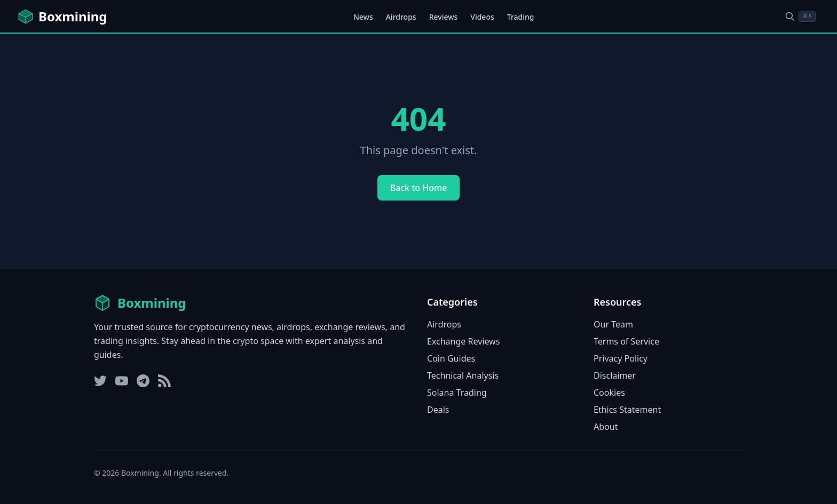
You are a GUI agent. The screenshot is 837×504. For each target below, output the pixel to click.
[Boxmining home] (62, 17)
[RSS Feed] (164, 381)
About (606, 427)
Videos (482, 17)
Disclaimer (615, 375)
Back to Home (419, 188)
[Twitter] (100, 381)
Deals (438, 410)
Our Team (613, 324)
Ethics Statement (627, 410)
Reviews (444, 17)
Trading (521, 17)
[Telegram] (143, 381)
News (363, 17)
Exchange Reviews (463, 341)
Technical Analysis (463, 375)
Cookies (609, 393)
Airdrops (401, 17)
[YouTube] (122, 381)
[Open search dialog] (800, 16)
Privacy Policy (621, 358)
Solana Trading (457, 393)
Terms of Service (626, 341)
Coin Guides (451, 358)
